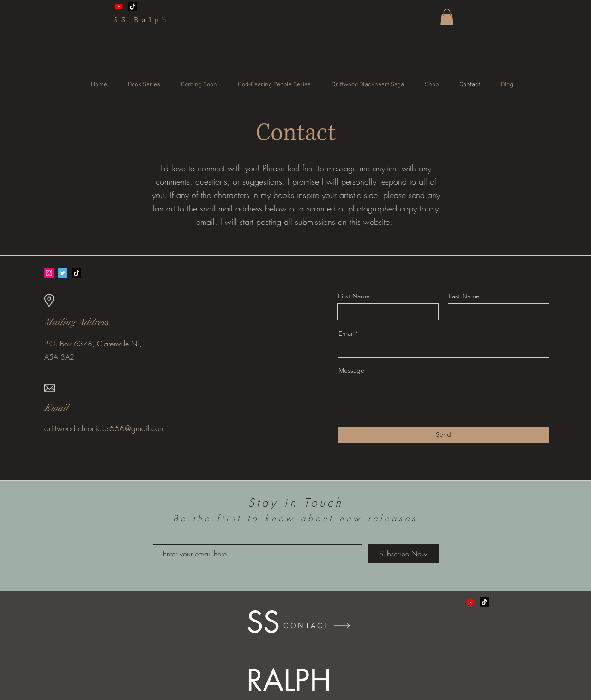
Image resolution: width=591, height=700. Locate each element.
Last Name (464, 296)
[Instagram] (49, 273)
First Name (354, 296)
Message (351, 370)
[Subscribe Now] (403, 554)
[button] (447, 17)
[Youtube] (119, 6)
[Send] (443, 435)
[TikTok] (133, 6)
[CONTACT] (317, 625)
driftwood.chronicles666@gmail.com (105, 428)
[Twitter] (63, 273)
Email (346, 333)
